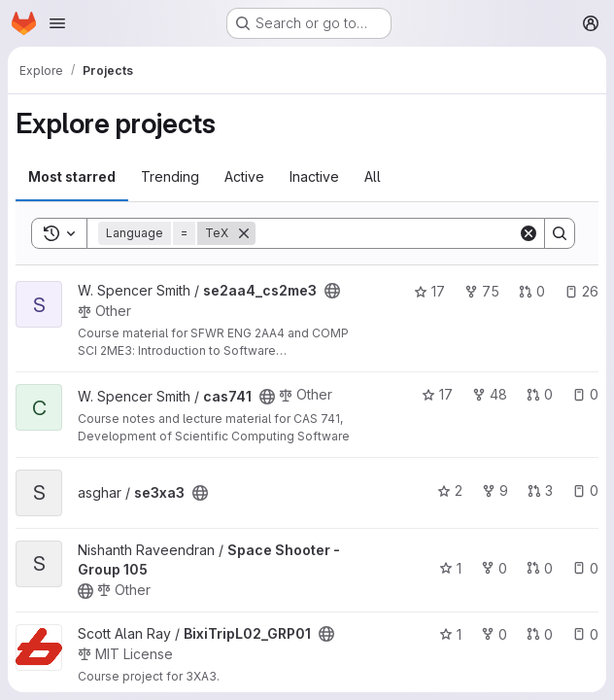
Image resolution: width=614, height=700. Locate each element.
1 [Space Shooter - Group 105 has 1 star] (450, 568)
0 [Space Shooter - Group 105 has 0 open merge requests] (540, 568)
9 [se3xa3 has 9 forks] (495, 490)
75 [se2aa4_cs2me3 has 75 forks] (482, 291)
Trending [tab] (170, 176)
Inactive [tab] (314, 176)
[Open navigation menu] (57, 23)
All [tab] (373, 176)
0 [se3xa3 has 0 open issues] (585, 490)
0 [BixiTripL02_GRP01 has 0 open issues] (585, 634)
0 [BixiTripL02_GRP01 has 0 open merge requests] (540, 634)
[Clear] (529, 233)
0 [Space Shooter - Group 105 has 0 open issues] (585, 568)
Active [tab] (244, 176)
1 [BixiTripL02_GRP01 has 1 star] (450, 634)
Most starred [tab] (72, 176)
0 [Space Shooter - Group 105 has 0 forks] (494, 568)
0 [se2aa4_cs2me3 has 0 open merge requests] (532, 291)
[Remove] (244, 233)
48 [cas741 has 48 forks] (490, 394)
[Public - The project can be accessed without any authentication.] (332, 291)
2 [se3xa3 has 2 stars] (450, 490)
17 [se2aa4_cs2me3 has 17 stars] (429, 291)
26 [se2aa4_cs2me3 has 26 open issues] (581, 291)
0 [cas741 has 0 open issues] (585, 394)
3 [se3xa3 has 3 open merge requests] (540, 490)
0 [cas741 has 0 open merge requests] (540, 394)
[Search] (387, 233)
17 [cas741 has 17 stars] (437, 394)
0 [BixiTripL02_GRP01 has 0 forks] (494, 634)
